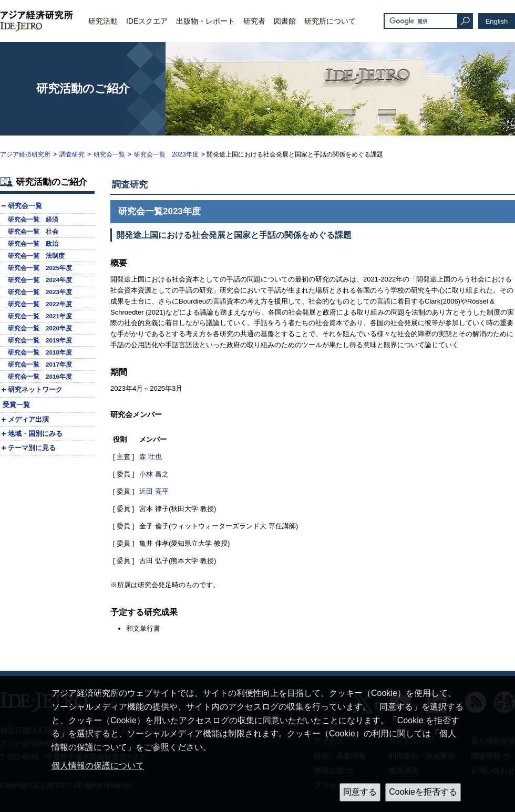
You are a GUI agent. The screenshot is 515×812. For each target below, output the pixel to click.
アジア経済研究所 (25, 154)
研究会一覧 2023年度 (166, 154)
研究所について (330, 21)
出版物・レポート (205, 21)
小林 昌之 (154, 474)
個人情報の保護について (98, 766)
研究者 (254, 21)
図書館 (285, 21)
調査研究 (72, 154)
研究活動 (103, 21)
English (497, 21)
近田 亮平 (154, 491)
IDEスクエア (147, 21)
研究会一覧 (109, 154)
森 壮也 (151, 457)
